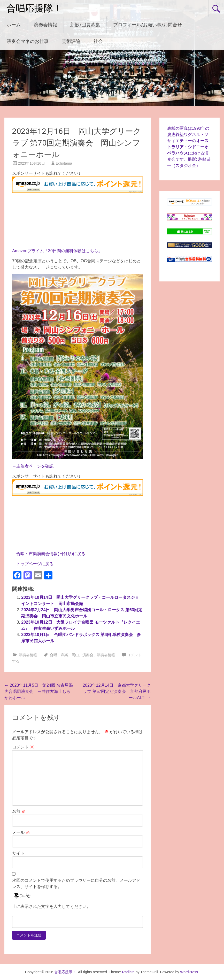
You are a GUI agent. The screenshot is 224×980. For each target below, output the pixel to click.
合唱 (53, 655)
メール (21, 832)
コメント (23, 747)
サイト (18, 853)
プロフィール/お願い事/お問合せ (148, 25)
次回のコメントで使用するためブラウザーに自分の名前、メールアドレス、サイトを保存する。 (76, 883)
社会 (98, 41)
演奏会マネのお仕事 (28, 41)
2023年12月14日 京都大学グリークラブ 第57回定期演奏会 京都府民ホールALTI (117, 691)
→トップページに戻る (33, 564)
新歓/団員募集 (85, 25)
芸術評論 (71, 41)
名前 (19, 811)
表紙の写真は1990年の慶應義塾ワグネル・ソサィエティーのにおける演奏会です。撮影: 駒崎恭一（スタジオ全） (189, 147)
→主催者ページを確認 (33, 466)
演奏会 (88, 655)
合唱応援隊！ (34, 8)
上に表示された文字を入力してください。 (51, 906)
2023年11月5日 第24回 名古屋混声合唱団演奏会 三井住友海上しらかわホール (39, 691)
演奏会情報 (45, 25)
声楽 (64, 655)
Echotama (64, 163)
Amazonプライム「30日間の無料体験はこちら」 (57, 251)
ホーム (14, 25)
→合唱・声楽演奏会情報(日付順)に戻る (49, 554)
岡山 (75, 655)
